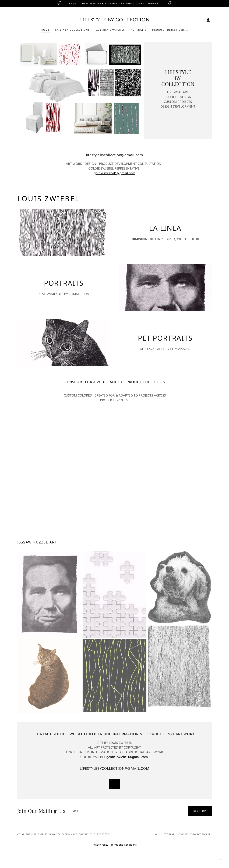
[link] (114, 20)
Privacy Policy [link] (100, 845)
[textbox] (128, 811)
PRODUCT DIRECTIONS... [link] (170, 30)
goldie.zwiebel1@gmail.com (114, 173)
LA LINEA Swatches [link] (110, 30)
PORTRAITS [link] (139, 30)
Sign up (200, 811)
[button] (208, 20)
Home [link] (45, 30)
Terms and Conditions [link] (124, 845)
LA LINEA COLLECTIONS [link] (73, 30)
